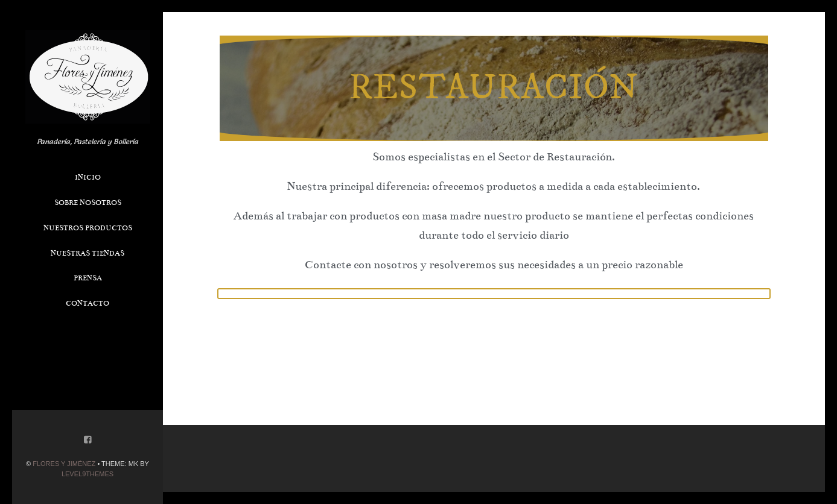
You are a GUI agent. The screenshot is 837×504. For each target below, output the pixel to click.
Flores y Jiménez (64, 464)
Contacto (88, 303)
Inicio (88, 177)
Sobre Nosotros (88, 203)
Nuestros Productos (88, 228)
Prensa (88, 278)
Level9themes (88, 474)
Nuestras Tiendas (88, 253)
